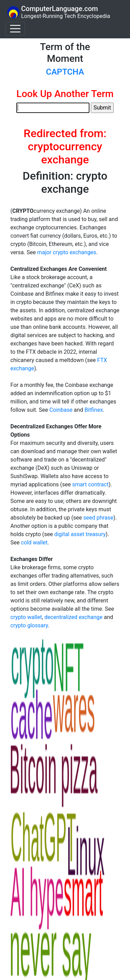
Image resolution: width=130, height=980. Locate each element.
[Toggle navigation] (15, 29)
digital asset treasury (80, 534)
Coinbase (61, 410)
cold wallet (34, 543)
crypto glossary (29, 625)
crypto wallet (26, 617)
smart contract (90, 484)
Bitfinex (94, 410)
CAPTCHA (65, 72)
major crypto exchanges (67, 252)
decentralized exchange (73, 617)
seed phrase (98, 518)
